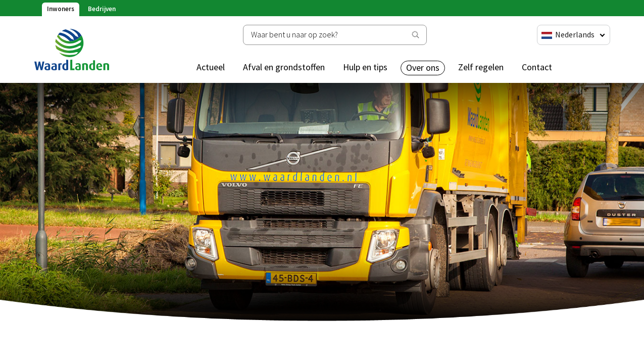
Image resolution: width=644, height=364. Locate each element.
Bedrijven (102, 9)
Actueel (211, 67)
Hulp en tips (365, 67)
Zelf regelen (481, 67)
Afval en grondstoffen (284, 67)
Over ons (423, 67)
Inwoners (61, 9)
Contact (537, 67)
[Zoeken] (335, 35)
